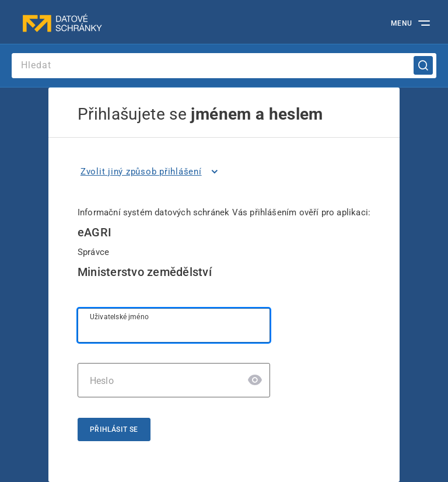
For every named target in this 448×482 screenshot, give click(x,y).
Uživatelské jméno (119, 317)
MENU (402, 23)
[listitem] (151, 172)
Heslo (102, 381)
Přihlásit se (114, 429)
